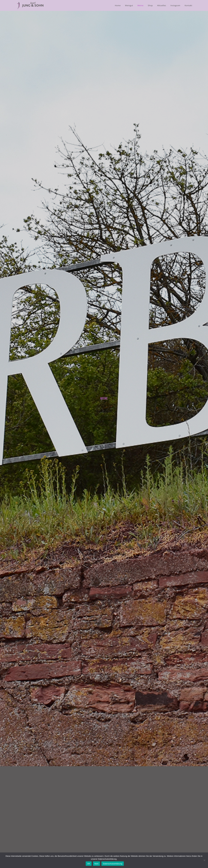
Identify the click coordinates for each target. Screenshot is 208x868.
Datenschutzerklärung (113, 864)
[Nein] (204, 860)
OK (89, 864)
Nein (97, 864)
